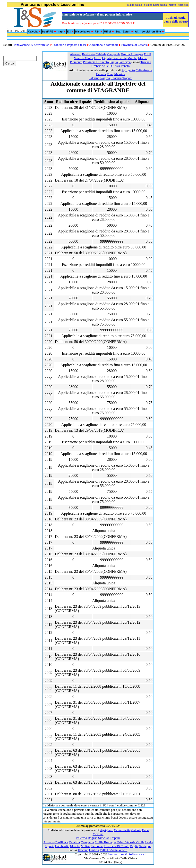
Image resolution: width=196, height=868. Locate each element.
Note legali (183, 5)
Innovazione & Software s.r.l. (127, 854)
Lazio (97, 58)
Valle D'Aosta (111, 66)
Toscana (146, 62)
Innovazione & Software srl (32, 45)
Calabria (101, 54)
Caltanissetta (144, 70)
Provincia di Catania (134, 45)
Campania (114, 54)
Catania (101, 74)
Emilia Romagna (132, 54)
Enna (110, 74)
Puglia (114, 62)
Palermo (94, 78)
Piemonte (76, 62)
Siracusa (116, 78)
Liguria (107, 58)
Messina (119, 74)
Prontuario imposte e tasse (69, 45)
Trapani (127, 78)
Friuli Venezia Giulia (131, 842)
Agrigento (128, 70)
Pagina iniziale (135, 5)
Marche (132, 58)
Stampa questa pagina (156, 5)
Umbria (96, 66)
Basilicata (88, 54)
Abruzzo (76, 54)
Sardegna (125, 62)
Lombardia (119, 58)
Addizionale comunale (104, 45)
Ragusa (105, 78)
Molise (143, 58)
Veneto (125, 66)
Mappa (172, 5)
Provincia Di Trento (96, 62)
